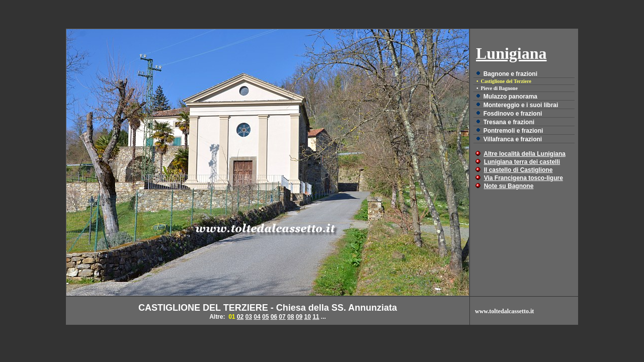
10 (307, 317)
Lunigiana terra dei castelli (522, 162)
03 (249, 317)
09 (299, 317)
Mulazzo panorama (510, 97)
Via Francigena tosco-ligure (524, 178)
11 (316, 317)
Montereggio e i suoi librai (521, 105)
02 (240, 317)
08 (291, 317)
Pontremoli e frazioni (513, 131)
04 (257, 317)
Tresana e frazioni (509, 122)
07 (282, 317)
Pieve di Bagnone (499, 88)
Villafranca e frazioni (513, 139)
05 (265, 317)
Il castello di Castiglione (518, 170)
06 (274, 317)
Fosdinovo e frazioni (513, 114)
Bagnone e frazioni (510, 74)
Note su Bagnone (509, 186)
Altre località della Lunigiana (525, 154)
